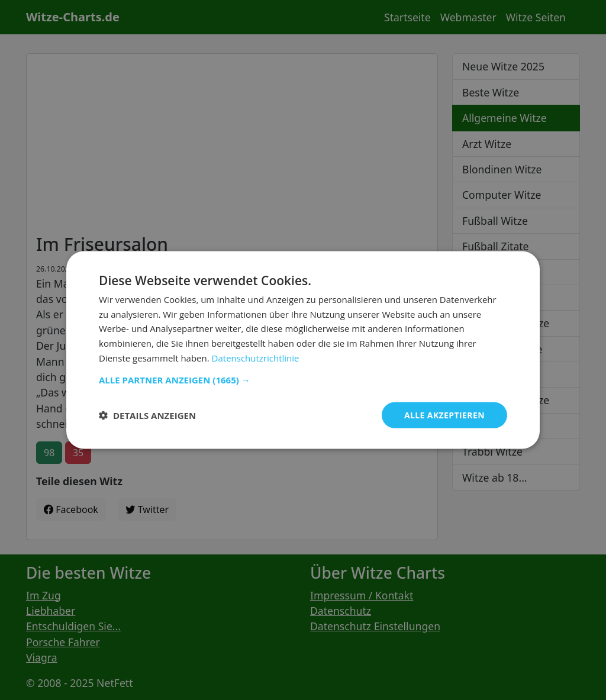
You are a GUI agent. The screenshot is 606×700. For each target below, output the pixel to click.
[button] (303, 379)
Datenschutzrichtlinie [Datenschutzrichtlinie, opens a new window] (256, 357)
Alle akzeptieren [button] (444, 414)
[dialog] (303, 350)
